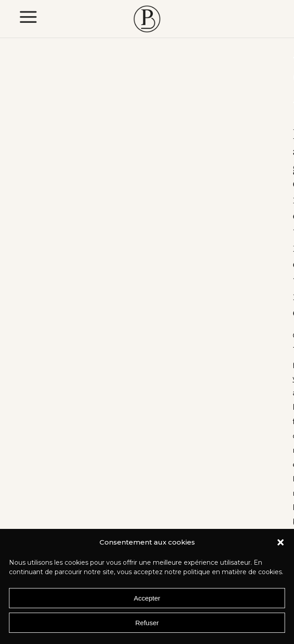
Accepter (147, 598)
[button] (281, 542)
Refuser (147, 623)
